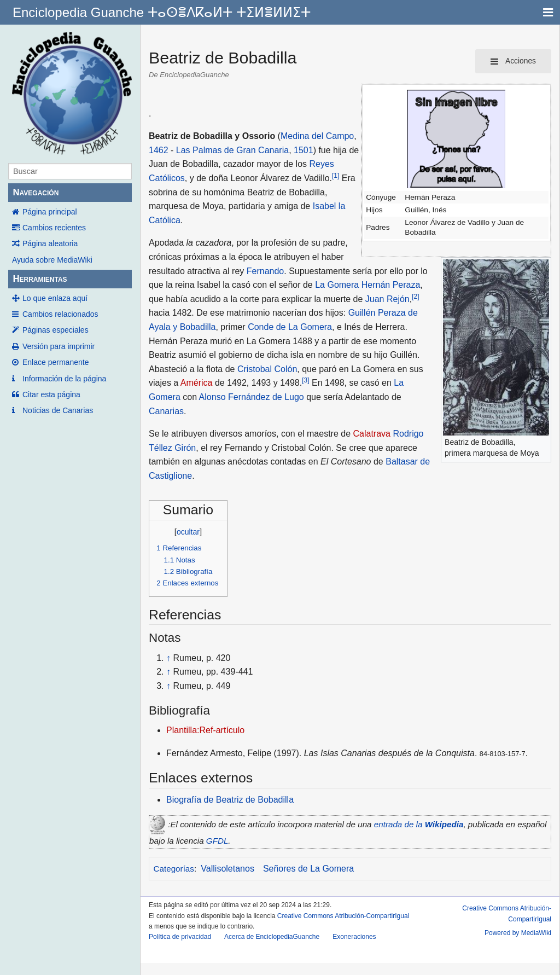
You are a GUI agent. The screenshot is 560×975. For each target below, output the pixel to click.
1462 (159, 150)
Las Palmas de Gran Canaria (232, 150)
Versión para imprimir (59, 346)
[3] (305, 380)
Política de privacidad (180, 937)
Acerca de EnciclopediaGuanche (272, 937)
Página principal (50, 212)
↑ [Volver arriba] (168, 658)
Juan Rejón (387, 299)
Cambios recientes (54, 228)
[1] (336, 176)
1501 (304, 150)
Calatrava (372, 434)
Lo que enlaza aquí (55, 298)
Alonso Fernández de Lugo (252, 397)
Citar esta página (51, 394)
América (197, 383)
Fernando (266, 271)
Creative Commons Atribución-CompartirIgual (343, 916)
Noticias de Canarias (58, 410)
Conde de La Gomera (290, 327)
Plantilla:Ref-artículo (205, 730)
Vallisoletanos (227, 869)
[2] (415, 297)
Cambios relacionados (60, 314)
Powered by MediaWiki (518, 933)
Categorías (174, 869)
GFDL (217, 841)
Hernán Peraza (391, 285)
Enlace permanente (56, 362)
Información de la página (64, 379)
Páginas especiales (56, 330)
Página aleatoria (50, 243)
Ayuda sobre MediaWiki (52, 260)
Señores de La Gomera (308, 869)
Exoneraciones (354, 937)
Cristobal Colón (267, 369)
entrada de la (419, 824)
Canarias (166, 411)
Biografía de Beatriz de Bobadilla (230, 800)
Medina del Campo (317, 136)
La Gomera (337, 285)
